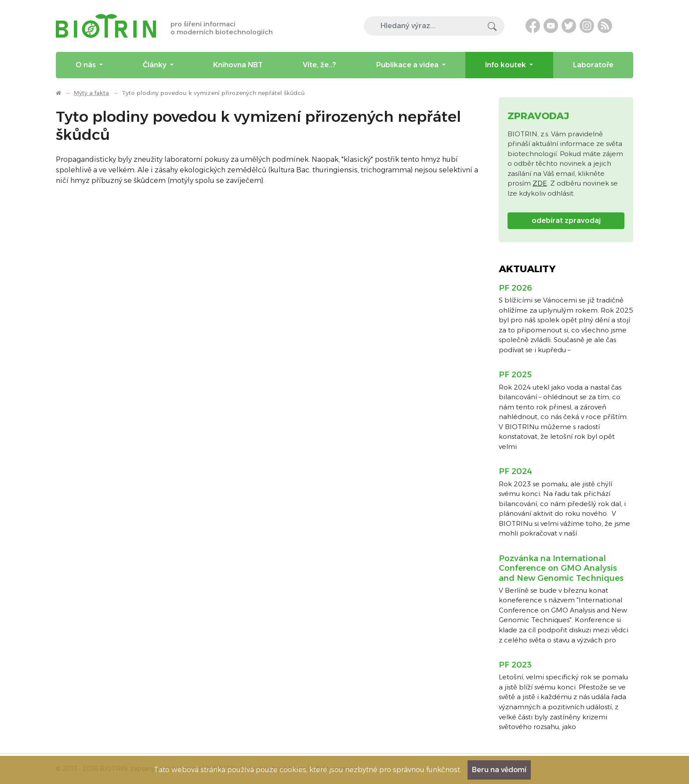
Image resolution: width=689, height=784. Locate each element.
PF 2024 (515, 471)
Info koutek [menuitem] (506, 65)
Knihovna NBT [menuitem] (238, 65)
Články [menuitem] (156, 65)
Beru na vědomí (499, 770)
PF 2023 (515, 665)
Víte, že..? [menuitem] (319, 65)
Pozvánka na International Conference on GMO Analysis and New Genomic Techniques (561, 568)
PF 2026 (515, 288)
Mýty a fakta (91, 93)
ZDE (540, 183)
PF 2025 (515, 375)
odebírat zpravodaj (566, 221)
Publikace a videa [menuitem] (408, 65)
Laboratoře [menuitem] (593, 65)
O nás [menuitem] (87, 65)
